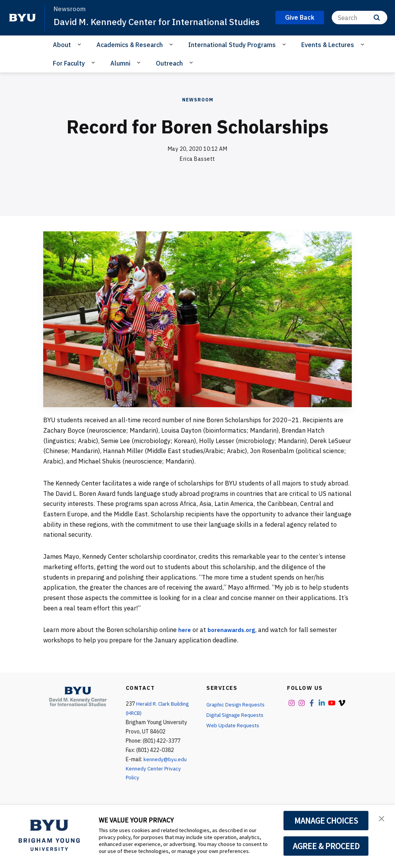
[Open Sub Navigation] (80, 57)
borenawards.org (235, 643)
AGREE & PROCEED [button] (326, 846)
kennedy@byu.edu (165, 772)
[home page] (22, 24)
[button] (382, 819)
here (185, 643)
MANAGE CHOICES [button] (326, 821)
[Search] (360, 24)
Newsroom (198, 113)
